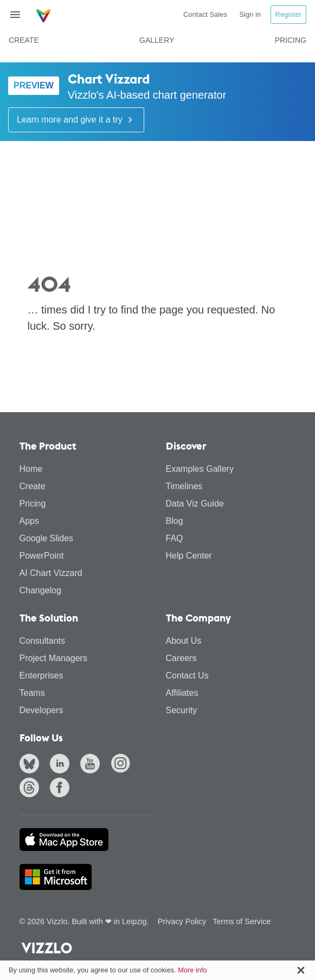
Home (31, 469)
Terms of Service (242, 921)
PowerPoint (42, 556)
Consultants (43, 641)
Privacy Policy (182, 921)
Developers (41, 710)
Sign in (250, 14)
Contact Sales (205, 14)
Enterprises (41, 675)
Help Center (189, 556)
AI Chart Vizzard (51, 573)
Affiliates (182, 693)
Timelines (184, 486)
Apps (29, 521)
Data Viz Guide (195, 504)
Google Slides (47, 538)
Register (288, 14)
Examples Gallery (200, 469)
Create (24, 40)
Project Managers (53, 658)
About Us (184, 641)
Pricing (291, 40)
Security (182, 710)
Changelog (40, 590)
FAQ (175, 538)
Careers (181, 658)
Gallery (157, 40)
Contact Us (187, 675)
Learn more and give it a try (76, 120)
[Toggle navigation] (20, 15)
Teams (32, 693)
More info (192, 970)
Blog (175, 521)
